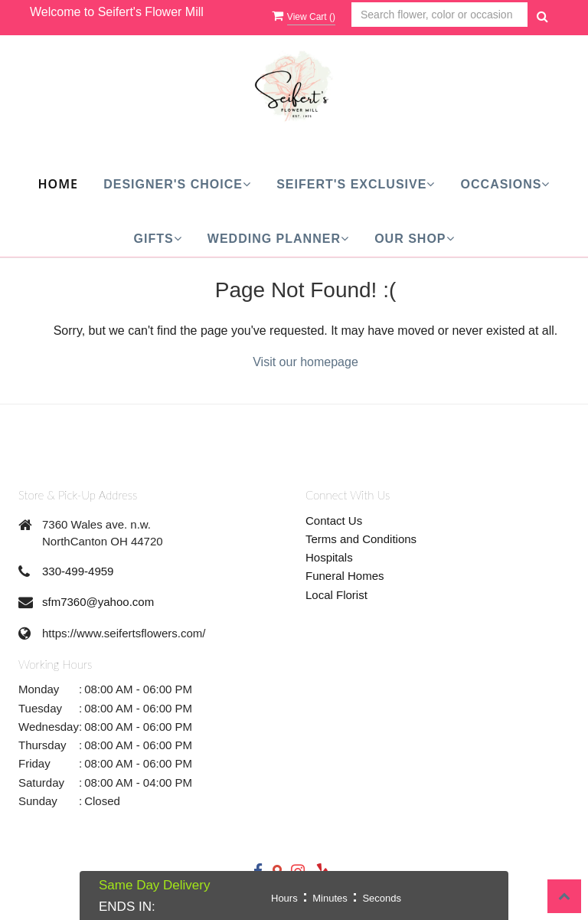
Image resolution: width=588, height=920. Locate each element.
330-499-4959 (78, 571)
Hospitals (329, 557)
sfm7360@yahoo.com (98, 602)
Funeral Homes (345, 576)
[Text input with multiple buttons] (439, 15)
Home (58, 184)
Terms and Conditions (361, 539)
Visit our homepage (305, 362)
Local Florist (336, 595)
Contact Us (334, 521)
